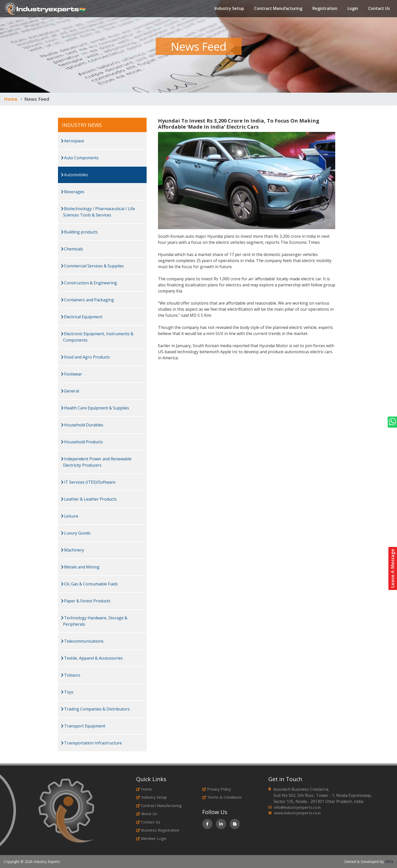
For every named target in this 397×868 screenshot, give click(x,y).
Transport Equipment (83, 726)
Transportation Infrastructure (91, 743)
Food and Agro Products (85, 357)
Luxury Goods (76, 533)
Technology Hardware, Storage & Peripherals (94, 621)
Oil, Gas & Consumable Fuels (89, 584)
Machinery (73, 550)
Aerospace (73, 141)
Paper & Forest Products (86, 601)
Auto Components (80, 158)
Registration (325, 9)
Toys (67, 692)
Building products (79, 232)
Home (11, 99)
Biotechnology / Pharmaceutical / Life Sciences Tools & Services (98, 212)
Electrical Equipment (82, 317)
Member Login (151, 838)
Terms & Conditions (222, 797)
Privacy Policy (217, 789)
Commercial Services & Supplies (92, 266)
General (70, 391)
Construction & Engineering (89, 283)
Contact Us (379, 9)
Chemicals (72, 249)
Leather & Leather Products (89, 499)
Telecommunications (82, 641)
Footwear (72, 374)
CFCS (389, 862)
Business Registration (158, 830)
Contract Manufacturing (278, 9)
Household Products (82, 442)
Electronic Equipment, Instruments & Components (97, 337)
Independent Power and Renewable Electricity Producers (96, 462)
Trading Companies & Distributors (95, 709)
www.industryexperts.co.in (297, 813)
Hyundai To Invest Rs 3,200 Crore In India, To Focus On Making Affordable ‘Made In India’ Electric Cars (239, 124)
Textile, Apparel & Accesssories (92, 658)
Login (353, 9)
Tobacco (71, 675)
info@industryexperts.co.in (297, 807)
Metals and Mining (80, 567)
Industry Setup (229, 9)
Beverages (73, 192)
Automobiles (75, 175)
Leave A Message (392, 568)
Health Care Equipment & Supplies (95, 408)
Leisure (70, 516)
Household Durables (82, 425)
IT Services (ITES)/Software (88, 482)
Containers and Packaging (87, 300)
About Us (147, 814)
